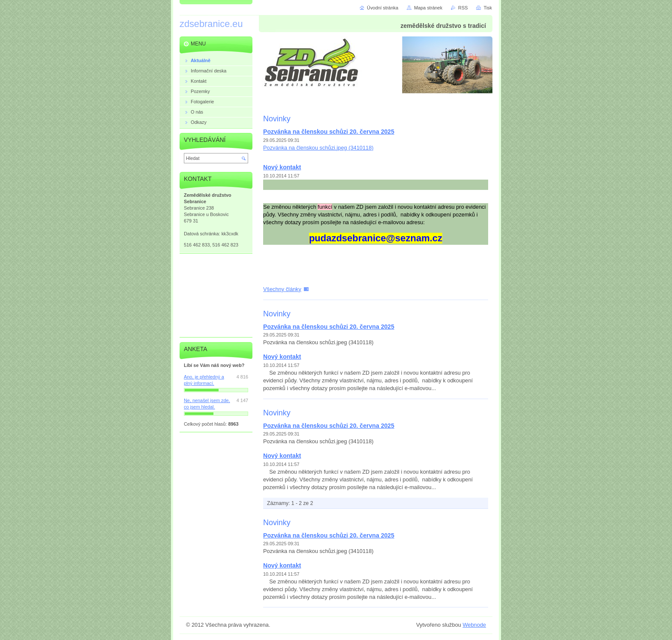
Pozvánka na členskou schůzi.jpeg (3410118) (318, 148)
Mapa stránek (428, 8)
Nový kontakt (282, 167)
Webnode (474, 625)
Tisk (488, 8)
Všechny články (282, 289)
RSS (463, 8)
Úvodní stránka (382, 8)
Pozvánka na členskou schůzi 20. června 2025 (329, 132)
